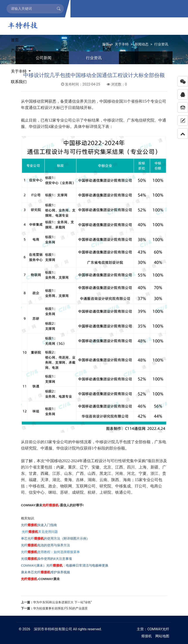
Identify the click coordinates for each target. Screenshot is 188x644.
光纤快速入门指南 (39, 525)
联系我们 (19, 82)
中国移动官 (35, 101)
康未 (39, 505)
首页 (15, 40)
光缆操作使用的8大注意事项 (46, 559)
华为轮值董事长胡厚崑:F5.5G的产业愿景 (60, 608)
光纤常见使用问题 (39, 532)
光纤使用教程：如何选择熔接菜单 (50, 552)
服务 (15, 61)
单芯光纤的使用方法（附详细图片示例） (55, 538)
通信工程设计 (41, 108)
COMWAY (155, 629)
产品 (15, 50)
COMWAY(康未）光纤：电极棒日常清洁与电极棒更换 (65, 565)
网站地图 (162, 636)
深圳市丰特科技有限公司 (53, 629)
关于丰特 (19, 71)
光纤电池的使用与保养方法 (45, 545)
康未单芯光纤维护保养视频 (45, 572)
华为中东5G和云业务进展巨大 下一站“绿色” (62, 602)
